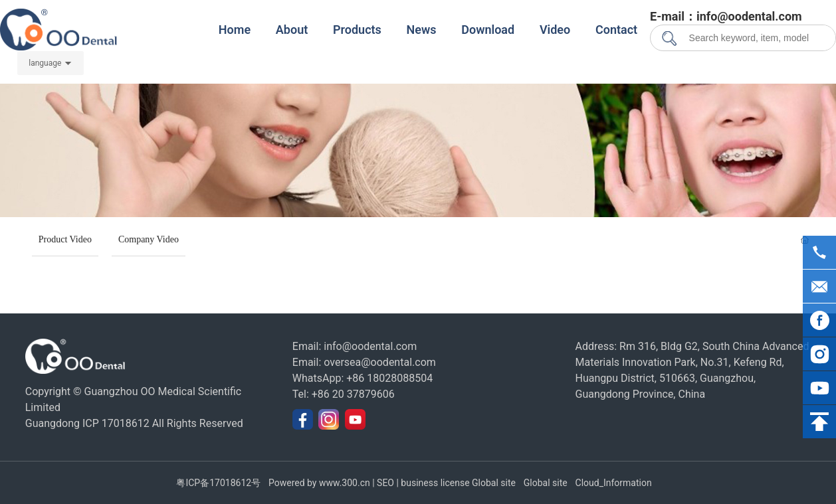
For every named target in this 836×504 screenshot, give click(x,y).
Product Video (65, 239)
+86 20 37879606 (353, 394)
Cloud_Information (614, 483)
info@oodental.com (370, 346)
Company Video (149, 239)
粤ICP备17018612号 (218, 483)
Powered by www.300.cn (320, 483)
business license (435, 483)
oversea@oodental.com (380, 362)
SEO (386, 483)
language (45, 63)
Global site (494, 483)
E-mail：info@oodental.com (726, 16)
